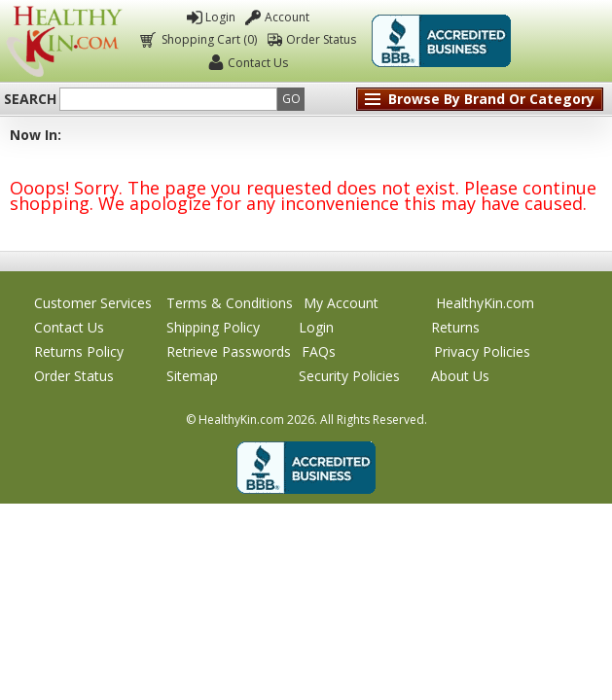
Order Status (321, 39)
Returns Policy (79, 351)
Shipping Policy (213, 327)
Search (30, 99)
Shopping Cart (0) (208, 39)
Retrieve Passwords (229, 351)
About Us (460, 376)
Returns (455, 327)
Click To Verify (562, 41)
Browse (491, 99)
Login (220, 17)
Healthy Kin (64, 41)
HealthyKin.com (485, 303)
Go (291, 99)
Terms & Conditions (230, 303)
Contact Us (258, 63)
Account (287, 17)
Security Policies (349, 376)
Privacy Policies (482, 351)
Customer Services (93, 303)
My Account (341, 303)
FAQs (319, 351)
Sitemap (192, 376)
